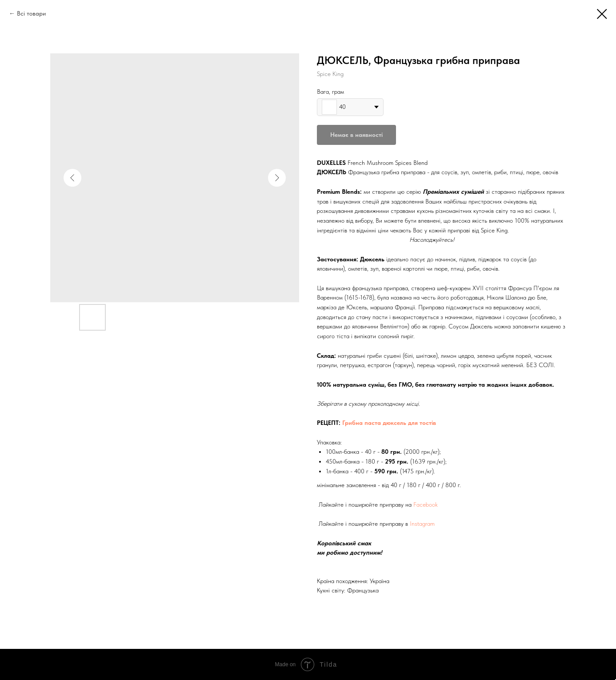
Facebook (426, 504)
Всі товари (31, 13)
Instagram (422, 524)
